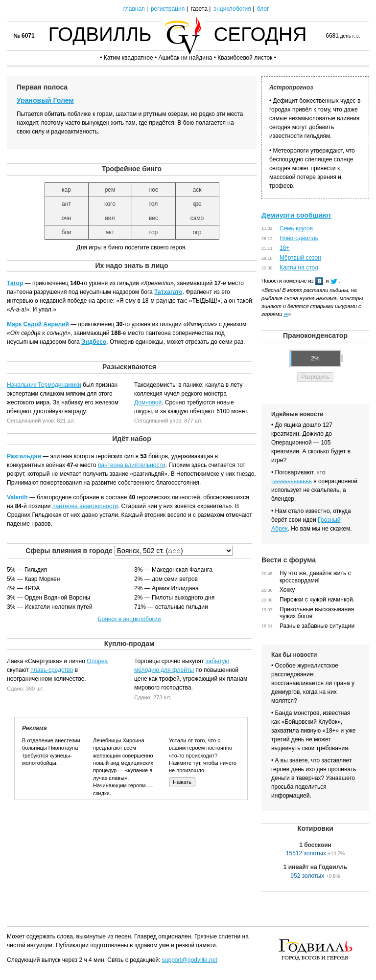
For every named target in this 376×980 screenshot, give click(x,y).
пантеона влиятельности (132, 465)
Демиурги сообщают (296, 215)
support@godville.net (190, 960)
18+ (284, 248)
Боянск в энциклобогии (129, 619)
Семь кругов (296, 228)
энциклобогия (232, 9)
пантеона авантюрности (85, 506)
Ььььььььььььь (292, 481)
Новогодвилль (299, 238)
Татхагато (168, 292)
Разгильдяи (24, 456)
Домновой (148, 402)
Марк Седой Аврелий (38, 324)
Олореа (97, 661)
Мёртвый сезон (300, 258)
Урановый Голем (45, 100)
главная (134, 9)
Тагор (15, 283)
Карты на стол (299, 267)
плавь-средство (52, 670)
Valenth (17, 497)
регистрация (168, 9)
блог (263, 9)
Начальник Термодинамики (44, 385)
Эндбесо (94, 342)
